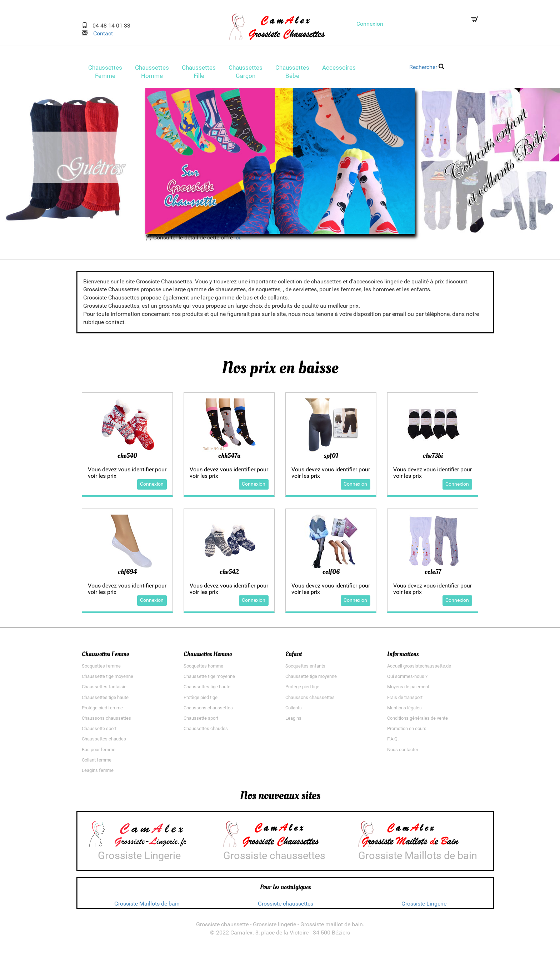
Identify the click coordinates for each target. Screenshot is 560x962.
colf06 (331, 574)
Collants (294, 710)
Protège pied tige (201, 700)
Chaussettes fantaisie (104, 689)
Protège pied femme (102, 710)
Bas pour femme (99, 752)
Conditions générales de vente (417, 720)
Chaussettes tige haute (105, 700)
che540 (127, 458)
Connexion (370, 24)
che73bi (433, 458)
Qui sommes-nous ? (407, 679)
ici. (238, 240)
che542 (229, 574)
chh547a (229, 458)
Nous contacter (403, 752)
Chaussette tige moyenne (107, 679)
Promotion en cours (407, 731)
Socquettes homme (203, 668)
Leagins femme (98, 773)
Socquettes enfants (305, 668)
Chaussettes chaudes (104, 741)
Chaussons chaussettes (106, 720)
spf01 (331, 458)
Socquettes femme (101, 668)
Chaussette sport (99, 731)
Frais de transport (405, 700)
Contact (100, 33)
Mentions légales (404, 710)
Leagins (293, 720)
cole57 (433, 574)
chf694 (127, 574)
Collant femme (97, 762)
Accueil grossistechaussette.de (419, 668)
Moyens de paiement (408, 689)
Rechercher (427, 67)
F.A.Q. (393, 741)
